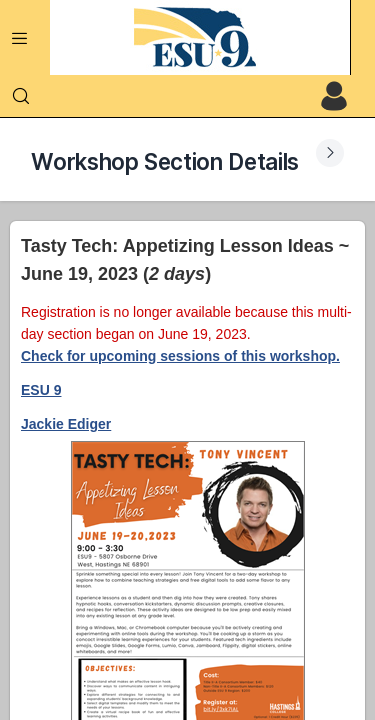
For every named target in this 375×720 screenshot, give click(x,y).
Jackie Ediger (66, 424)
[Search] (21, 96)
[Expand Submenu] (330, 153)
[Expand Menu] (20, 38)
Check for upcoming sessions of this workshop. (180, 356)
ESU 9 (41, 390)
